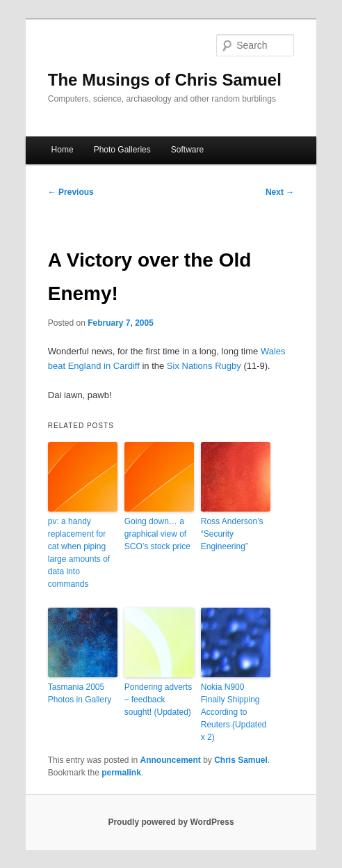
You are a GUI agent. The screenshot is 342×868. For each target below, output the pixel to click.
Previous (71, 192)
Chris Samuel (241, 760)
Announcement (171, 760)
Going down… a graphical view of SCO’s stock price (157, 534)
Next (280, 192)
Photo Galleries (122, 150)
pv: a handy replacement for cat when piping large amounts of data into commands (79, 553)
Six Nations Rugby (204, 366)
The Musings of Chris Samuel (165, 80)
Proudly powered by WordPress (171, 822)
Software (187, 150)
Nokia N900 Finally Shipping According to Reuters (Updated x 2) (234, 712)
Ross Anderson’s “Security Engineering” (232, 534)
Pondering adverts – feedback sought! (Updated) (158, 700)
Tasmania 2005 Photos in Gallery (80, 693)
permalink (121, 773)
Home (63, 150)
